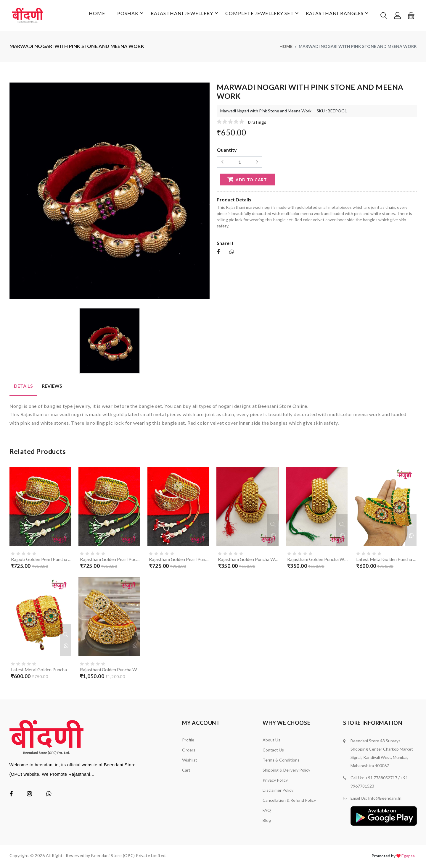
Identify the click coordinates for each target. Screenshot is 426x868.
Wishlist (190, 762)
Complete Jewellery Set (260, 16)
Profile (188, 742)
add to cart (247, 180)
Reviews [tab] (52, 387)
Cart (186, 772)
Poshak (126, 16)
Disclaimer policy (278, 792)
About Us (271, 742)
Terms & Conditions (281, 762)
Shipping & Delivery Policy (286, 772)
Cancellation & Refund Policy (289, 802)
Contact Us (273, 752)
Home (89, 16)
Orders (189, 752)
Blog (267, 822)
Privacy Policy (275, 782)
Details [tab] (23, 387)
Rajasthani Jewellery (181, 16)
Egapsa (408, 858)
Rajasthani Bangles (336, 16)
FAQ (267, 812)
